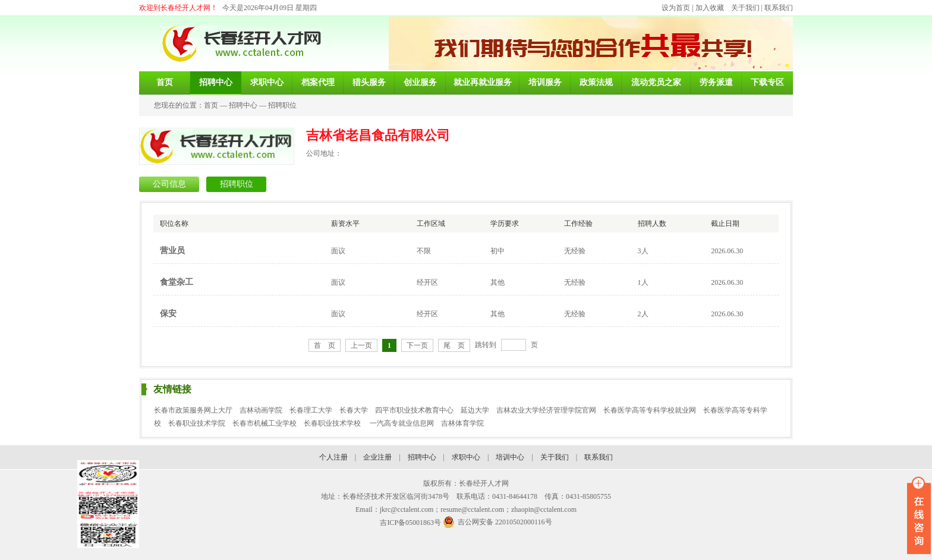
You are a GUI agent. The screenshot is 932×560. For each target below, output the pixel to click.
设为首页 (676, 8)
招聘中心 (243, 105)
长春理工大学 (311, 410)
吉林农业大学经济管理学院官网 (546, 410)
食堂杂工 (177, 282)
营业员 (172, 251)
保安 (168, 314)
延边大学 (475, 410)
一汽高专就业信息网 (402, 423)
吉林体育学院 (462, 423)
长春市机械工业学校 (265, 423)
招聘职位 (282, 105)
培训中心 (510, 457)
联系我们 (779, 8)
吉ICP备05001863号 (410, 523)
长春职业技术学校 (333, 423)
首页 (211, 105)
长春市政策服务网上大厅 (193, 410)
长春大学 (354, 410)
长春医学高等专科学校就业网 (650, 410)
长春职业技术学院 (197, 423)
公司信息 (169, 184)
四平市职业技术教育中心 (414, 410)
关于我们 (745, 8)
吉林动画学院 (261, 410)
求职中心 (466, 457)
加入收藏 (710, 8)
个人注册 (333, 457)
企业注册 (377, 457)
